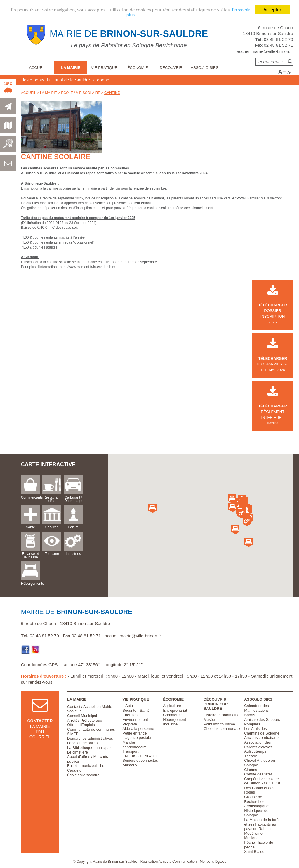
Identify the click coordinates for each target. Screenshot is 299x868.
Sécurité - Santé (136, 710)
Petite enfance (134, 733)
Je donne (118, 80)
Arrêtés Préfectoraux (85, 720)
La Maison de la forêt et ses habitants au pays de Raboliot (262, 824)
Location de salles (82, 743)
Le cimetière (78, 752)
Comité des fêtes (258, 774)
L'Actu (128, 706)
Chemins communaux (222, 729)
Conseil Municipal (82, 716)
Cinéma (251, 770)
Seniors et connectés (140, 760)
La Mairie (71, 68)
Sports (250, 715)
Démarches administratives (90, 738)
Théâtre (251, 756)
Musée (209, 719)
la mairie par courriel (40, 723)
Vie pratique (104, 68)
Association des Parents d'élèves (258, 745)
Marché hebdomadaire (134, 745)
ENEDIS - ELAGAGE (140, 756)
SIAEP (73, 734)
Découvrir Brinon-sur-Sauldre (216, 704)
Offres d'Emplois (81, 725)
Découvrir (171, 68)
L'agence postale (137, 738)
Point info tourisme (219, 724)
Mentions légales (213, 862)
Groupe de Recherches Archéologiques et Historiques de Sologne (259, 806)
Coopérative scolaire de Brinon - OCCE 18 (262, 781)
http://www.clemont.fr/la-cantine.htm (87, 267)
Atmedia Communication (178, 862)
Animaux (130, 765)
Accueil (37, 68)
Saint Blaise (254, 851)
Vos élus (74, 711)
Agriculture (172, 706)
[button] (247, 511)
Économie (138, 68)
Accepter (272, 9)
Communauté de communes (91, 729)
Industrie (170, 724)
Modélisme (253, 833)
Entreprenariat (175, 710)
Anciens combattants (262, 738)
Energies (130, 715)
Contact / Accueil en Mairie (90, 707)
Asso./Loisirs (205, 68)
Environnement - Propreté (136, 722)
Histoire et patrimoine (221, 715)
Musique (251, 838)
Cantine (112, 93)
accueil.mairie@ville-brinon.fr (265, 51)
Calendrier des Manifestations (257, 708)
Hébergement (174, 719)
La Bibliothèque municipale (90, 748)
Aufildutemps (255, 751)
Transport (130, 751)
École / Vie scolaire (81, 93)
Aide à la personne (138, 729)
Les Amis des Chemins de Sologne (262, 731)
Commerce (172, 715)
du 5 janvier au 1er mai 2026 (273, 358)
